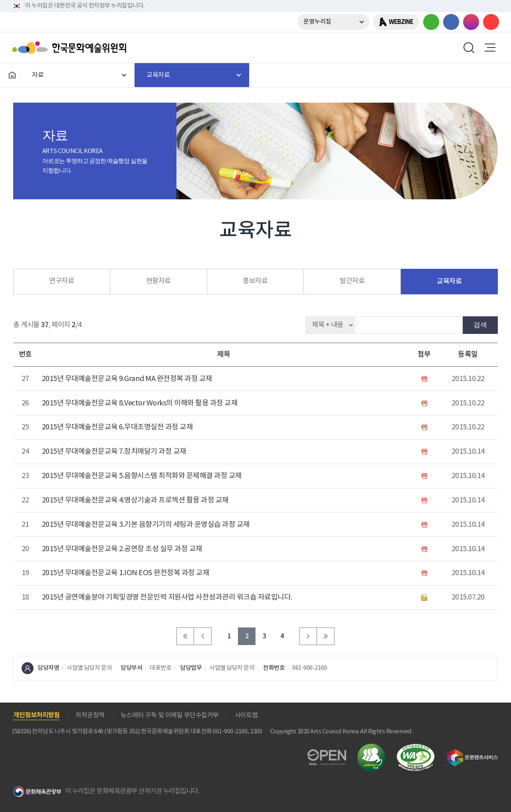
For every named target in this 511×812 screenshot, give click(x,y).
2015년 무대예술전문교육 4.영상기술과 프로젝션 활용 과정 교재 (135, 500)
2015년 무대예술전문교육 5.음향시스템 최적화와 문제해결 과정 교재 (142, 476)
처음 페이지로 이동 (185, 636)
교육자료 (449, 281)
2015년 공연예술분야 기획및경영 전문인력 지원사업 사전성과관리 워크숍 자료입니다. (167, 597)
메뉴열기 (490, 48)
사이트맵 (246, 715)
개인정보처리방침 (36, 715)
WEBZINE (401, 22)
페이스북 (451, 22)
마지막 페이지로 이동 (326, 636)
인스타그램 (471, 22)
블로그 (431, 22)
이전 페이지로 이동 (203, 636)
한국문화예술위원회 (71, 48)
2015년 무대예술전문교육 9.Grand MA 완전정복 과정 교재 (127, 379)
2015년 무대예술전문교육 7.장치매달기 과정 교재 (114, 452)
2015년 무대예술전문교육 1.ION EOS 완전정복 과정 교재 (126, 573)
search (469, 48)
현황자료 (158, 281)
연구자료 (61, 281)
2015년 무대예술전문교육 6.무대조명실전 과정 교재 (118, 427)
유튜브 (491, 22)
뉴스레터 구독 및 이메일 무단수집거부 (170, 715)
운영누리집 (317, 22)
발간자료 (352, 281)
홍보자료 (255, 281)
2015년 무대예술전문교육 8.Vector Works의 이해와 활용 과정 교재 (140, 403)
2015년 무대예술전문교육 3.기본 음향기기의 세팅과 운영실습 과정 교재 (146, 525)
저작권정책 (90, 715)
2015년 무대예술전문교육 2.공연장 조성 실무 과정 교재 (122, 549)
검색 (480, 325)
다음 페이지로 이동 (308, 636)
